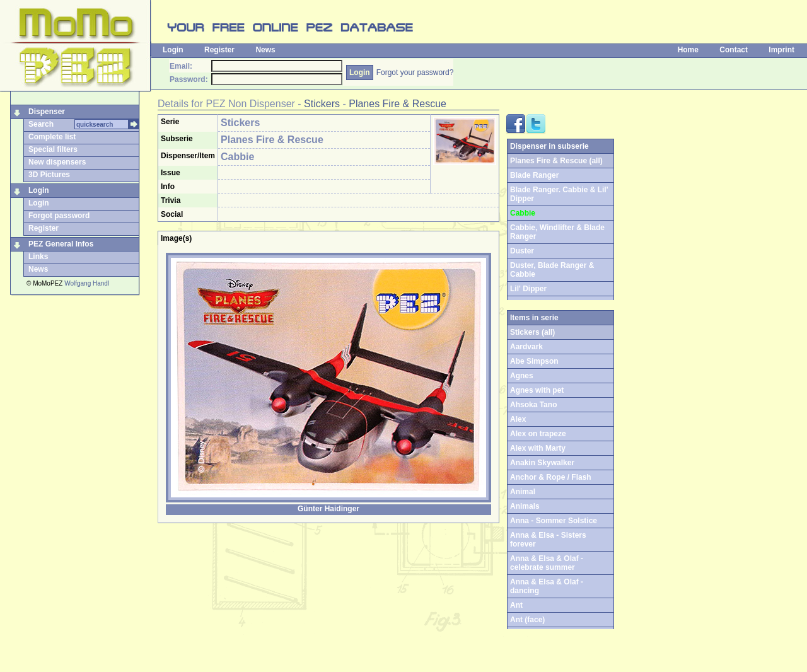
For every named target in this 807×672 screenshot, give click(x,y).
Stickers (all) (532, 332)
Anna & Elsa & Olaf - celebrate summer (547, 563)
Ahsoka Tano (533, 405)
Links (38, 257)
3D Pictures (49, 175)
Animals (525, 506)
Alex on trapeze (538, 434)
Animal (523, 492)
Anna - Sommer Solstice (554, 521)
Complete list (52, 137)
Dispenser (47, 112)
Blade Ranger (534, 175)
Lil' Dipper (528, 289)
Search (41, 124)
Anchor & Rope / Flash (551, 477)
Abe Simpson (534, 361)
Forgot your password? (415, 72)
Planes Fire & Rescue (398, 104)
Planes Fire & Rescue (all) (556, 161)
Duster (522, 251)
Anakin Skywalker (542, 463)
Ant (516, 605)
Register (219, 50)
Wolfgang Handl (87, 283)
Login (173, 50)
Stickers (322, 104)
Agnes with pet (537, 390)
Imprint (781, 50)
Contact (734, 50)
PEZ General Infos (61, 244)
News (265, 50)
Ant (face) (527, 620)
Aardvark (526, 347)
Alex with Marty (538, 448)
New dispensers (57, 162)
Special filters (53, 149)
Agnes (522, 376)
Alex (518, 419)
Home (688, 50)
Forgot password (59, 216)
